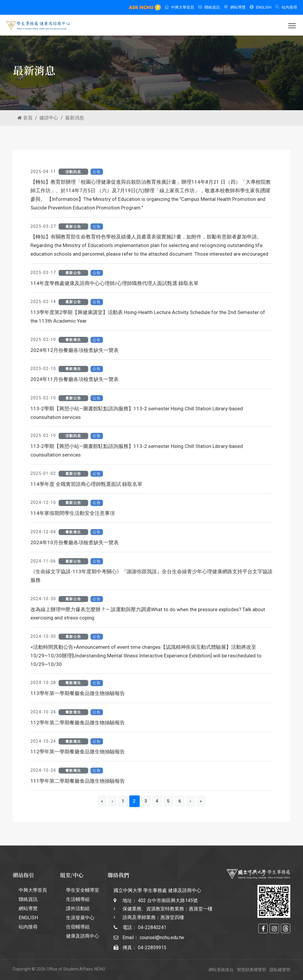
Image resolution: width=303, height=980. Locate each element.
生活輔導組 (78, 899)
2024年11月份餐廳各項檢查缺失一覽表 (75, 379)
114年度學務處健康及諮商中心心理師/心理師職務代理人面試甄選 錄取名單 (115, 283)
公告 (97, 172)
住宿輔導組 (78, 927)
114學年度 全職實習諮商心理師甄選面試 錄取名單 (86, 484)
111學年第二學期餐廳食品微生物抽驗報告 (78, 781)
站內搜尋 (286, 7)
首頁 (25, 118)
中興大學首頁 (179, 7)
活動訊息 (73, 172)
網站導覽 (235, 7)
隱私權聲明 (280, 970)
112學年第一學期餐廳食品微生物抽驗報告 (78, 752)
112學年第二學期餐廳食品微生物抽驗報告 (78, 723)
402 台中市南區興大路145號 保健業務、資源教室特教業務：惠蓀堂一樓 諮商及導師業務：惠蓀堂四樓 (167, 909)
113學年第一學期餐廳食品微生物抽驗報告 (78, 693)
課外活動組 (78, 908)
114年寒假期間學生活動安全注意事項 (73, 513)
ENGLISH (261, 7)
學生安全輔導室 (83, 890)
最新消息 (75, 118)
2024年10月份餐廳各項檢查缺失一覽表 (75, 542)
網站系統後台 (221, 970)
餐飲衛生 (73, 340)
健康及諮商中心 (83, 936)
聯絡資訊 (209, 7)
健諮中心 (49, 118)
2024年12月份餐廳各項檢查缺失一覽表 (75, 350)
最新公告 (73, 227)
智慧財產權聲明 (252, 970)
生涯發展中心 (80, 918)
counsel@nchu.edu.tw (162, 937)
